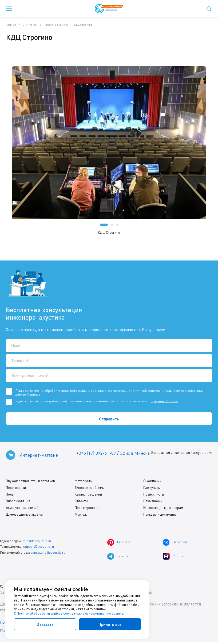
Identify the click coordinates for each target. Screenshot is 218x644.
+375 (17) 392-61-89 (95, 453)
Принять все (110, 624)
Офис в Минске (135, 453)
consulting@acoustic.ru (48, 553)
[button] (104, 225)
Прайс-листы (154, 495)
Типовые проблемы (90, 489)
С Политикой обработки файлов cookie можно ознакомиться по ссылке (69, 614)
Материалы (84, 482)
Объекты (81, 502)
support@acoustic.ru (39, 548)
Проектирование (88, 509)
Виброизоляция (18, 502)
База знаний (153, 502)
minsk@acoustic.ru (37, 542)
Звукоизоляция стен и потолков (30, 482)
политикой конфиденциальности (155, 391)
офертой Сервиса (164, 401)
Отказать (45, 624)
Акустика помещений (22, 509)
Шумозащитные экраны (24, 515)
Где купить (151, 489)
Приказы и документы (160, 515)
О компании (152, 482)
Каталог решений (88, 495)
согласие (32, 391)
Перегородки (16, 489)
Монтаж (81, 515)
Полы (10, 495)
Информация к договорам (163, 509)
